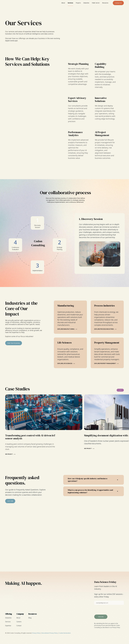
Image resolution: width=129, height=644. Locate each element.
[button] (120, 390)
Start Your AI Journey (14, 343)
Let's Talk (10, 505)
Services (70, 3)
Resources (105, 3)
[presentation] (108, 610)
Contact (19, 626)
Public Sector (96, 3)
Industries (86, 3)
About (63, 3)
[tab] (37, 223)
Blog (30, 618)
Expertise (8, 626)
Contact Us (118, 3)
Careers (19, 622)
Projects (78, 3)
